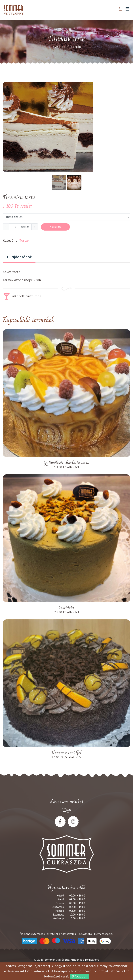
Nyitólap (59, 47)
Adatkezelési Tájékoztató (77, 934)
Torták (76, 47)
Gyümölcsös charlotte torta (66, 463)
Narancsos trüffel (66, 753)
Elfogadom (80, 976)
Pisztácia (66, 608)
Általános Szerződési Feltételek (39, 934)
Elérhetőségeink (104, 934)
